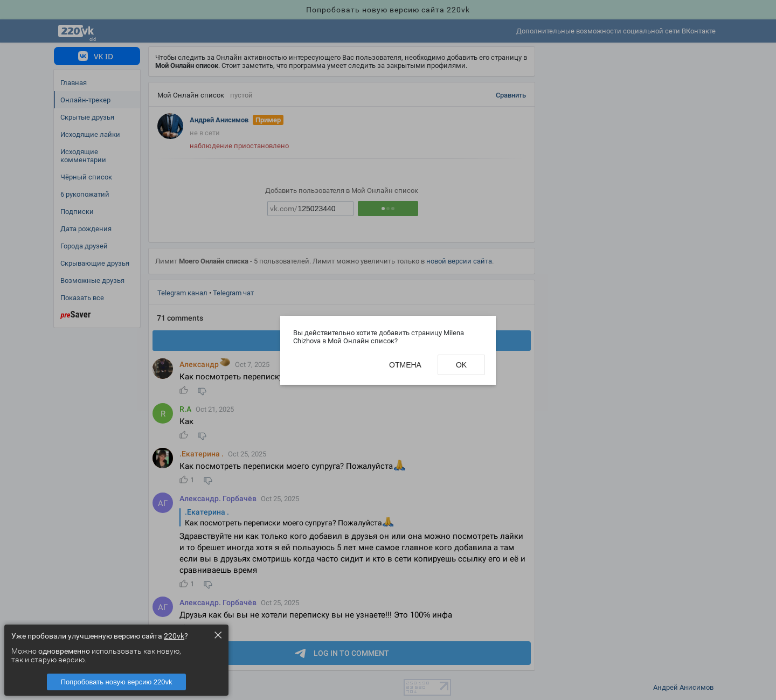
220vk (174, 636)
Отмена (405, 365)
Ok (461, 365)
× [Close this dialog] (218, 635)
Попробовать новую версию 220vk (117, 682)
